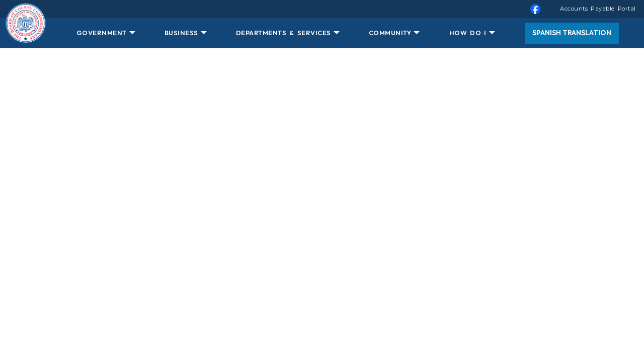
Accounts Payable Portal (598, 9)
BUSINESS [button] (181, 33)
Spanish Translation (572, 33)
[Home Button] (26, 33)
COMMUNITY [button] (390, 33)
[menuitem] (322, 9)
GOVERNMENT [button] (102, 33)
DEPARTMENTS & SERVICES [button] (284, 33)
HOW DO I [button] (468, 33)
